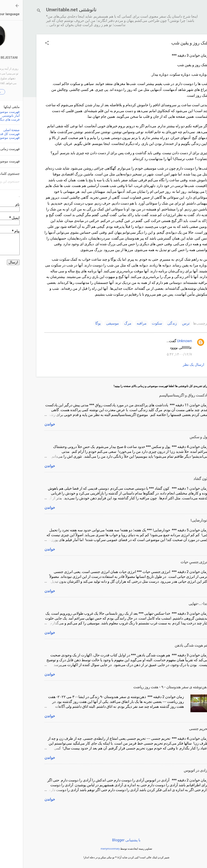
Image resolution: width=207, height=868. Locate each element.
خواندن (27, 424)
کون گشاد (178, 479)
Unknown (162, 341)
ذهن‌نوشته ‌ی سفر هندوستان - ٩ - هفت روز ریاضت (148, 687)
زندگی (149, 323)
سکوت (134, 323)
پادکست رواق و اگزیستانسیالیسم (161, 395)
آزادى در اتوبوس (173, 770)
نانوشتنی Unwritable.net (48, 10)
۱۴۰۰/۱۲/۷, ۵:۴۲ (157, 354)
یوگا (75, 323)
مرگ (105, 323)
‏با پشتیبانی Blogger (103, 840)
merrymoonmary (87, 849)
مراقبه (119, 323)
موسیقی (90, 323)
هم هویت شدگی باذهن (169, 645)
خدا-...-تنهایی (176, 604)
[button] (24, 43)
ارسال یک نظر (171, 364)
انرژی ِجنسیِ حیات (172, 562)
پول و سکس (176, 437)
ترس (163, 323)
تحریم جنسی (176, 729)
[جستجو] (16, 11)
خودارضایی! (177, 520)
